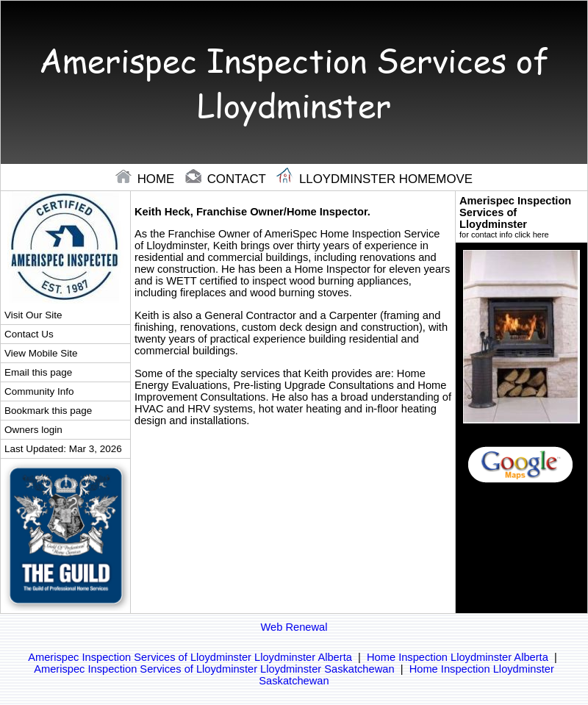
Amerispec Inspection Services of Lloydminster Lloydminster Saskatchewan (214, 669)
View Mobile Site (41, 353)
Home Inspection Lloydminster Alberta (458, 657)
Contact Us (29, 334)
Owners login (33, 430)
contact (227, 179)
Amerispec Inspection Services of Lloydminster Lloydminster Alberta (190, 657)
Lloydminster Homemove (374, 179)
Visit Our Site (33, 315)
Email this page (38, 372)
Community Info (39, 391)
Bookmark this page (48, 411)
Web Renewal (294, 627)
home (147, 179)
